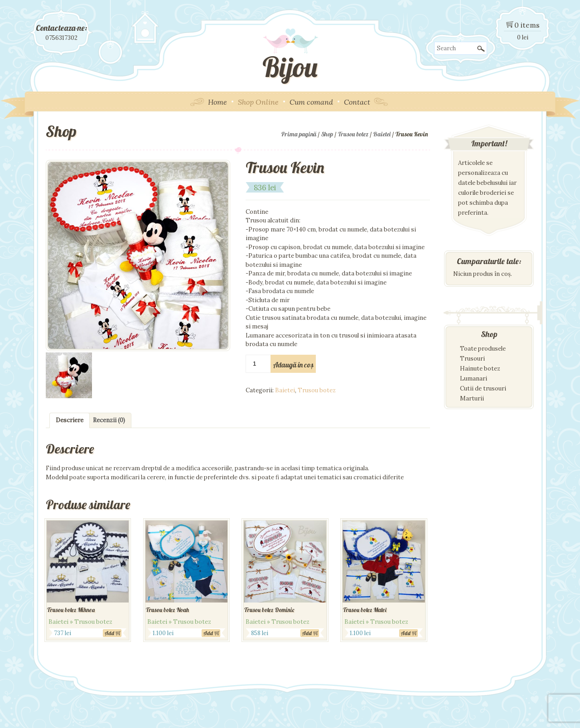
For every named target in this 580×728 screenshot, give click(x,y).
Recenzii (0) (109, 420)
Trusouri (472, 359)
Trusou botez (353, 134)
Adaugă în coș (293, 365)
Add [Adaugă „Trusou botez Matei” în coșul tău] (406, 633)
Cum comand (311, 102)
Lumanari (474, 378)
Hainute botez (480, 369)
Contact (357, 102)
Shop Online (258, 102)
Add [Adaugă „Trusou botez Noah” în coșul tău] (208, 633)
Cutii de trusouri (483, 388)
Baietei (382, 134)
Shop (327, 134)
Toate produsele (483, 349)
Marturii (472, 398)
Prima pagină (299, 134)
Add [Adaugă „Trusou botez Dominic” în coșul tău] (307, 633)
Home (217, 102)
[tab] (70, 421)
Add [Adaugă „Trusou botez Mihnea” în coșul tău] (109, 633)
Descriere (70, 420)
